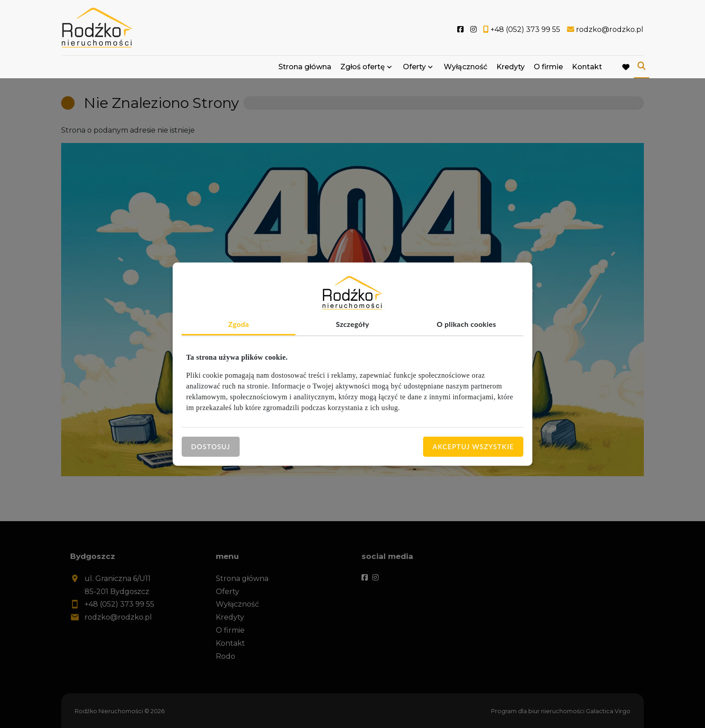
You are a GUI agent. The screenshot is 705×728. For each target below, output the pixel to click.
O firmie (548, 69)
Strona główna (305, 69)
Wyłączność (466, 69)
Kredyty (511, 69)
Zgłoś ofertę (363, 69)
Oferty (414, 69)
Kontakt (587, 69)
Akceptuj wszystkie (473, 447)
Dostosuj (211, 447)
